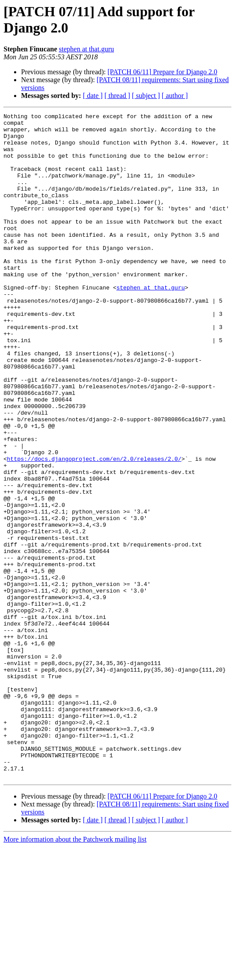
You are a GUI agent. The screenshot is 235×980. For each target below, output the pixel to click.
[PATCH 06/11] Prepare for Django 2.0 (162, 72)
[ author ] (175, 96)
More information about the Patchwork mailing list (75, 972)
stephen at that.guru (86, 49)
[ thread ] (117, 96)
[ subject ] (146, 96)
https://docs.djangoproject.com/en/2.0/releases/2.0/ (94, 528)
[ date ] (93, 96)
